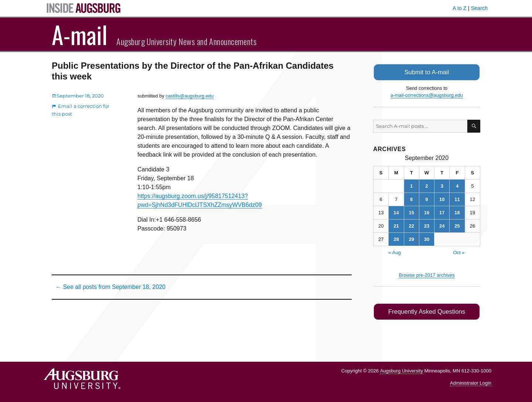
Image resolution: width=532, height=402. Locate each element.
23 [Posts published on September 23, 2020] (427, 225)
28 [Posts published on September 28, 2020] (396, 239)
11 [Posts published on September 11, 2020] (457, 199)
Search (479, 8)
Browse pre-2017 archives (427, 274)
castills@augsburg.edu (190, 96)
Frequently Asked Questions (427, 311)
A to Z (460, 8)
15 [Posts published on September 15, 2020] (411, 212)
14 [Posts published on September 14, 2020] (396, 212)
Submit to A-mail (427, 72)
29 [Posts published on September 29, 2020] (411, 239)
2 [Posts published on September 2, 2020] (427, 185)
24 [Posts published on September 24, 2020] (442, 225)
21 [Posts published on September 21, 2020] (396, 225)
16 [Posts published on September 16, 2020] (427, 212)
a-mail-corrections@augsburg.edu (427, 95)
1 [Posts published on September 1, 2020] (411, 185)
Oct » (459, 252)
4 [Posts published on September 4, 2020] (457, 185)
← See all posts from (110, 287)
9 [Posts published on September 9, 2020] (427, 199)
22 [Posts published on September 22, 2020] (411, 225)
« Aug (394, 252)
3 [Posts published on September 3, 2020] (442, 185)
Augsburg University (402, 370)
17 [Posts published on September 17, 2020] (442, 212)
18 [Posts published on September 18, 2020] (457, 212)
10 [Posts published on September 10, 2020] (442, 199)
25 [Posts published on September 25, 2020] (457, 225)
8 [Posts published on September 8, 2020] (411, 199)
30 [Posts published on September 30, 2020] (427, 239)
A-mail (80, 34)
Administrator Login (471, 382)
